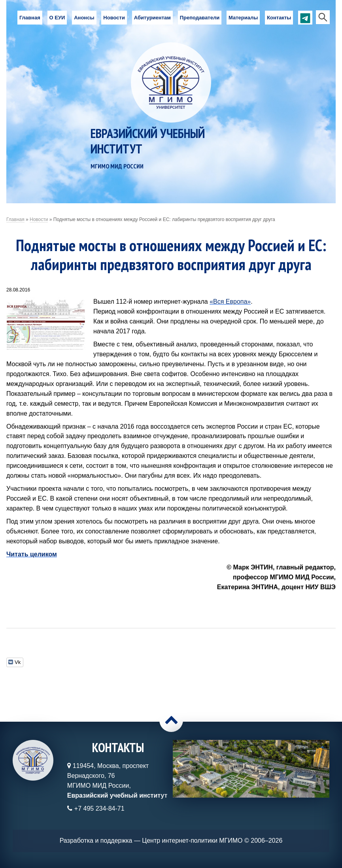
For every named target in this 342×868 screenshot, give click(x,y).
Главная (30, 18)
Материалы (243, 18)
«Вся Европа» (230, 302)
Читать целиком (32, 554)
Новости (114, 18)
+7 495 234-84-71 (99, 808)
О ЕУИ (57, 18)
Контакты (279, 18)
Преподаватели (200, 18)
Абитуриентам (152, 18)
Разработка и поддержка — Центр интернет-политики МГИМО (151, 841)
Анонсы (84, 18)
